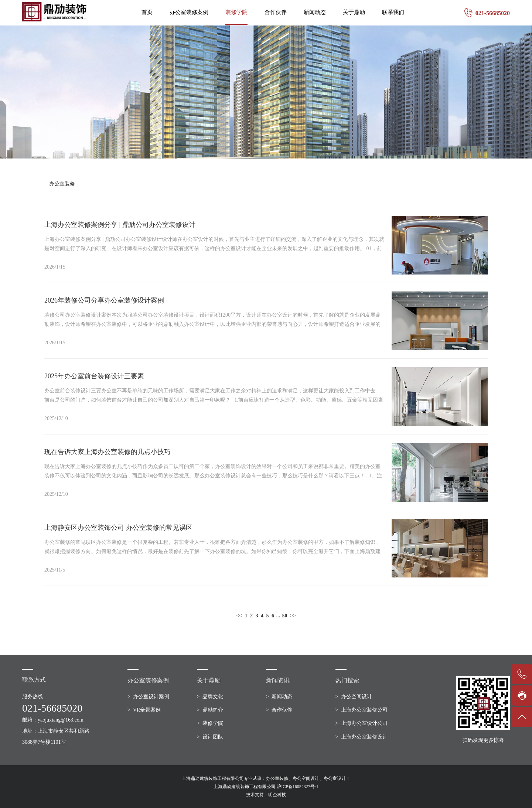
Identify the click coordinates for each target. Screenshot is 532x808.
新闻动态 (315, 12)
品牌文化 (213, 697)
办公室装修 (62, 184)
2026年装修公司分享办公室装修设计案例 (104, 300)
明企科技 (277, 795)
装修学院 (236, 12)
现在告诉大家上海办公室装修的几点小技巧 (108, 452)
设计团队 (213, 737)
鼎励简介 (213, 710)
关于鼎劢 (354, 12)
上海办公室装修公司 (364, 710)
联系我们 (393, 12)
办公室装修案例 (189, 12)
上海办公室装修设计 (364, 737)
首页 (147, 12)
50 (285, 616)
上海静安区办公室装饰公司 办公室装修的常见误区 (118, 528)
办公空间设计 (357, 697)
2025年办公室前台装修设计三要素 (94, 376)
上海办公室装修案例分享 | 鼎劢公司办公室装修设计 (120, 225)
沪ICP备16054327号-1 (298, 787)
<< (239, 616)
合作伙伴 (276, 12)
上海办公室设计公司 (364, 723)
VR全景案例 (147, 710)
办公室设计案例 (151, 697)
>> (293, 616)
